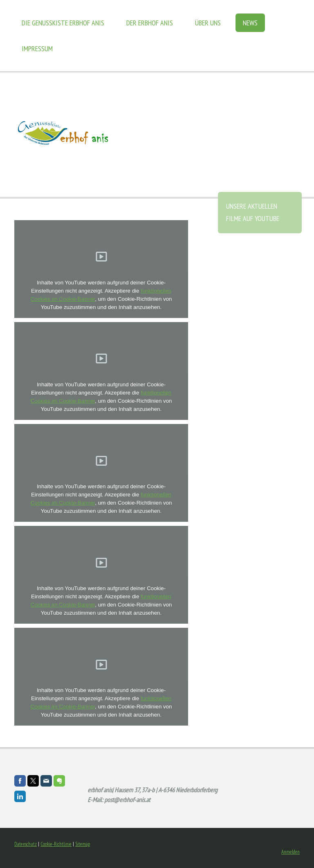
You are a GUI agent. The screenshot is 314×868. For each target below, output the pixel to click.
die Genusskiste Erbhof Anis (63, 23)
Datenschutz (26, 844)
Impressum (37, 48)
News (250, 23)
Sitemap (83, 844)
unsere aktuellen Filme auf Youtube (253, 212)
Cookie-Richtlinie (56, 844)
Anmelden (290, 852)
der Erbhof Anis (150, 23)
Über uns (208, 23)
